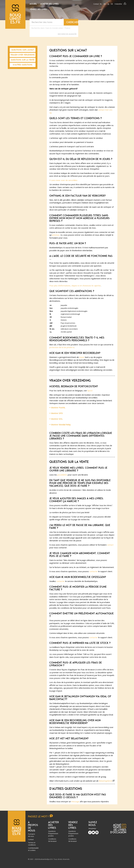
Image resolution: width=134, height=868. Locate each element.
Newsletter (92, 828)
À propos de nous (31, 835)
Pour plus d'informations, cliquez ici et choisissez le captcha (75, 286)
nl (101, 4)
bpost (90, 391)
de (112, 4)
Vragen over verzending (23, 55)
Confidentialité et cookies (33, 849)
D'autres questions (23, 65)
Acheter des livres (49, 4)
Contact (96, 4)
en (105, 4)
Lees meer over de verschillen (63, 180)
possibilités (63, 475)
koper (82, 357)
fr (108, 4)
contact (110, 545)
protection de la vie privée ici (62, 347)
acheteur (56, 235)
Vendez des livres (39, 9)
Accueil (33, 4)
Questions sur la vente (23, 60)
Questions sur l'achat (23, 50)
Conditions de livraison (52, 840)
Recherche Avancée (67, 34)
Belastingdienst (105, 781)
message (76, 801)
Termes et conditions (32, 844)
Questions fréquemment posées (53, 834)
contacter (94, 571)
